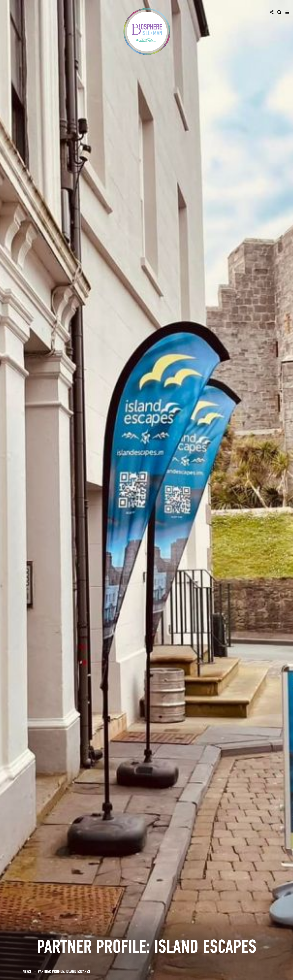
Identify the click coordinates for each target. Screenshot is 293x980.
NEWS (27, 971)
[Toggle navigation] (287, 12)
